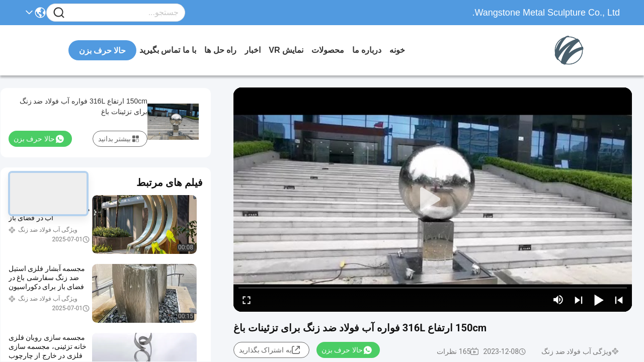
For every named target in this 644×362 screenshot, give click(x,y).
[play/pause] (599, 300)
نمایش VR (286, 50)
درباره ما (367, 50)
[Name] (59, 13)
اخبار (253, 50)
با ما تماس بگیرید (168, 50)
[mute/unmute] (558, 300)
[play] (433, 200)
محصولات (328, 50)
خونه (397, 50)
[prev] (619, 300)
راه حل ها (220, 50)
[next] (579, 300)
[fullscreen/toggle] (247, 300)
